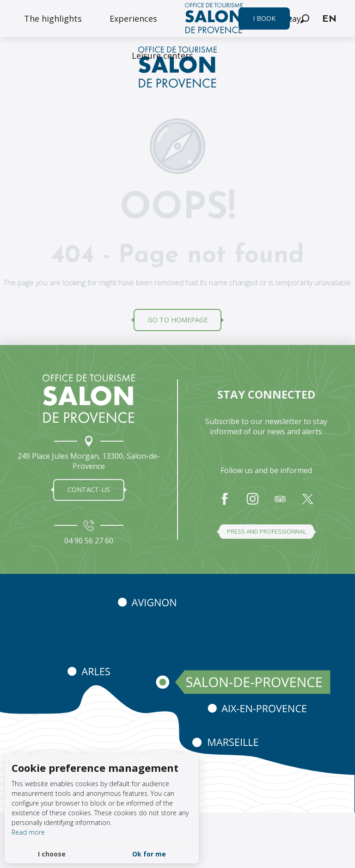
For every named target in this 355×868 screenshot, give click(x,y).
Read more (28, 832)
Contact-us (89, 489)
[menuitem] (53, 18)
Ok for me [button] (149, 854)
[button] (305, 19)
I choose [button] (52, 854)
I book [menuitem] (264, 18)
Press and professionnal (266, 531)
